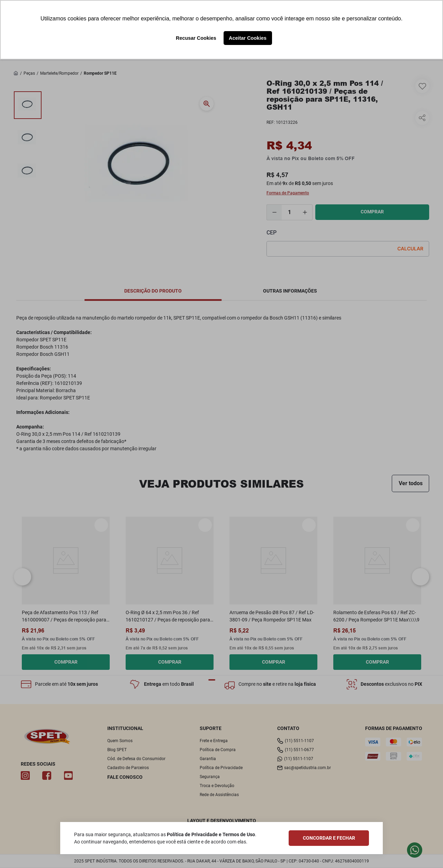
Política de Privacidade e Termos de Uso (211, 834)
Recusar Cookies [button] (196, 38)
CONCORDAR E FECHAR (329, 838)
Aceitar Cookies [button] (248, 38)
